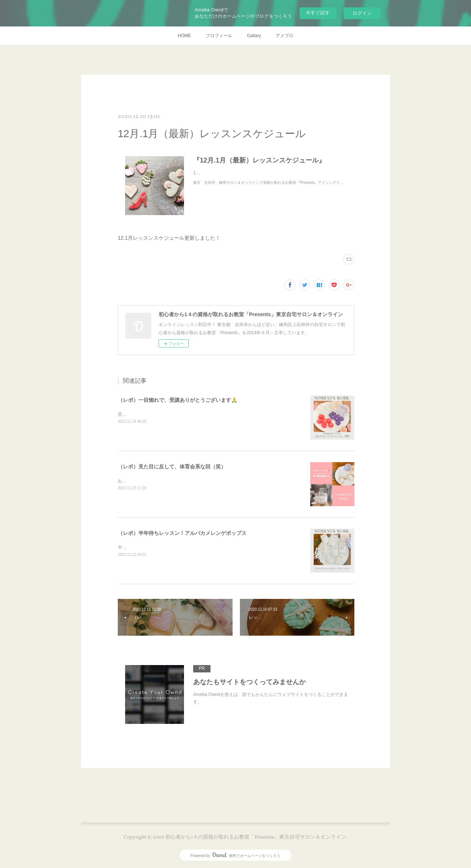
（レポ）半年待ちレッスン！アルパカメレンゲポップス (182, 533)
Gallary (254, 36)
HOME (184, 36)
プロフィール (219, 36)
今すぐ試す (318, 13)
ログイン (362, 13)
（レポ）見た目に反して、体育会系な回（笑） (172, 467)
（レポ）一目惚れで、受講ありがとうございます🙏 (178, 400)
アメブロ (284, 36)
